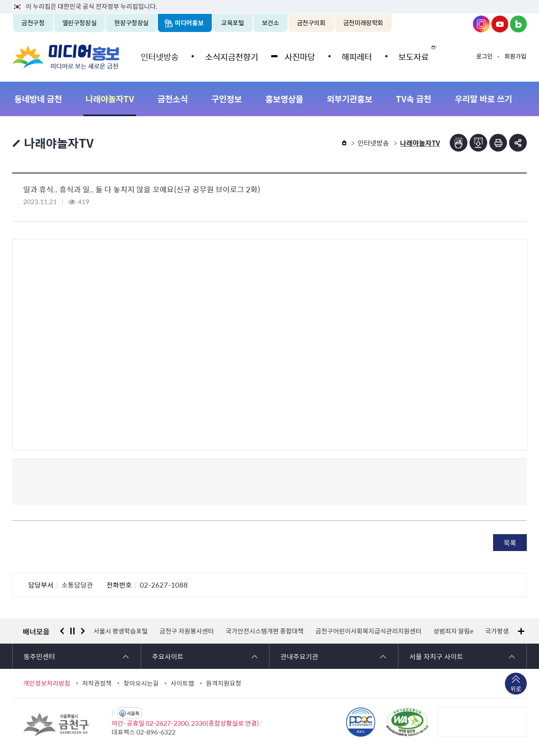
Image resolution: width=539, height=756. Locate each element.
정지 (72, 631)
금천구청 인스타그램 (481, 24)
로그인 (484, 56)
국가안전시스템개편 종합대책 (265, 631)
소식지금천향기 (229, 56)
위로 (516, 689)
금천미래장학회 (363, 23)
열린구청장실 (80, 23)
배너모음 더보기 (521, 631)
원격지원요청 (224, 683)
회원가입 (515, 56)
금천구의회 (311, 23)
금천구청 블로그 (518, 24)
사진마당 (296, 56)
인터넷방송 (159, 56)
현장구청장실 (131, 23)
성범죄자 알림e (453, 631)
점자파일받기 (478, 143)
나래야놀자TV (110, 99)
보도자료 (408, 56)
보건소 (271, 23)
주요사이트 (168, 656)
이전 (62, 631)
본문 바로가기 (269, 0)
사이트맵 (182, 683)
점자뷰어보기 (459, 143)
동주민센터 (39, 656)
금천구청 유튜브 (500, 24)
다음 (83, 631)
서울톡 (133, 713)
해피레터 (352, 56)
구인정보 (227, 99)
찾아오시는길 (141, 683)
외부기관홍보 (350, 99)
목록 (510, 543)
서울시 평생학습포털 (121, 631)
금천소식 (173, 99)
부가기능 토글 (518, 143)
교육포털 (233, 23)
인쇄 (498, 143)
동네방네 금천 (38, 99)
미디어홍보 (189, 23)
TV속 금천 (414, 99)
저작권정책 (97, 683)
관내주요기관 (299, 656)
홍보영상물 (284, 99)
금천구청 (33, 23)
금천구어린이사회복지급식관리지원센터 (368, 631)
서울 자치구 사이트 (436, 656)
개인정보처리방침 (47, 683)
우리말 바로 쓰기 (483, 99)
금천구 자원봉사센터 (187, 631)
